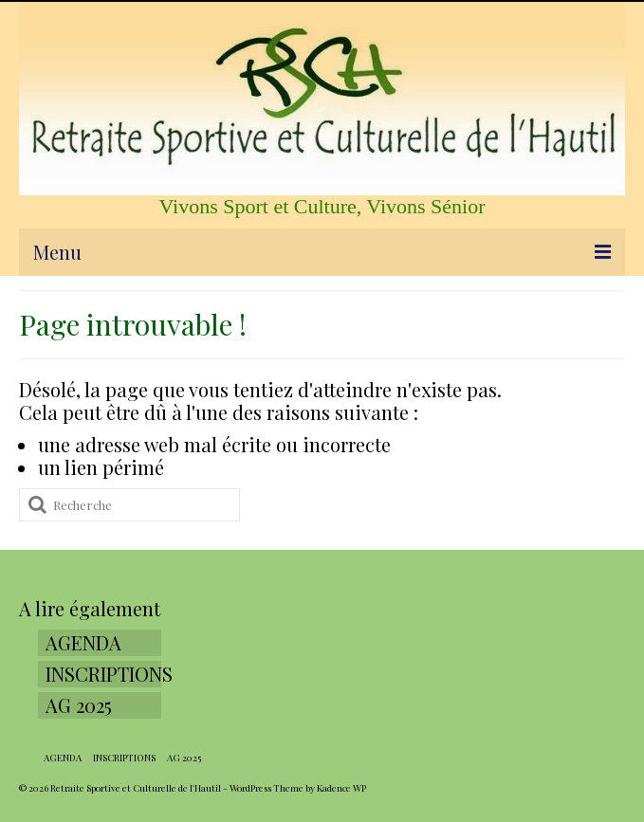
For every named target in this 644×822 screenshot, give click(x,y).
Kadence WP (341, 788)
